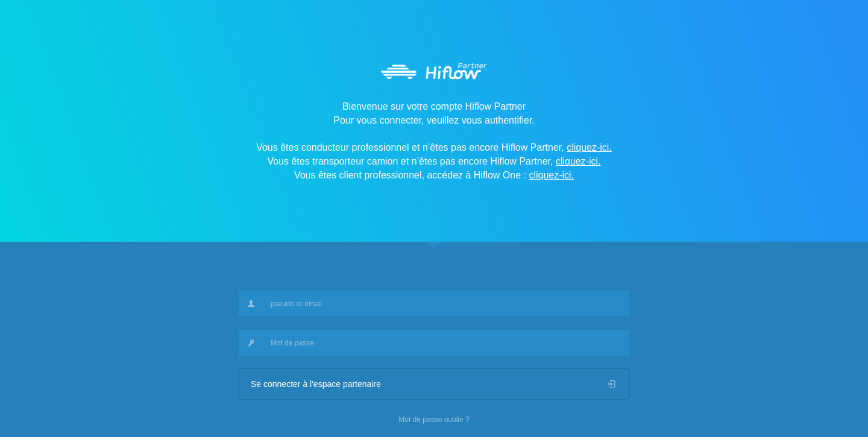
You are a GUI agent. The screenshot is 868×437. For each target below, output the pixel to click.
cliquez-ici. (589, 147)
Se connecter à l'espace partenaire (434, 384)
